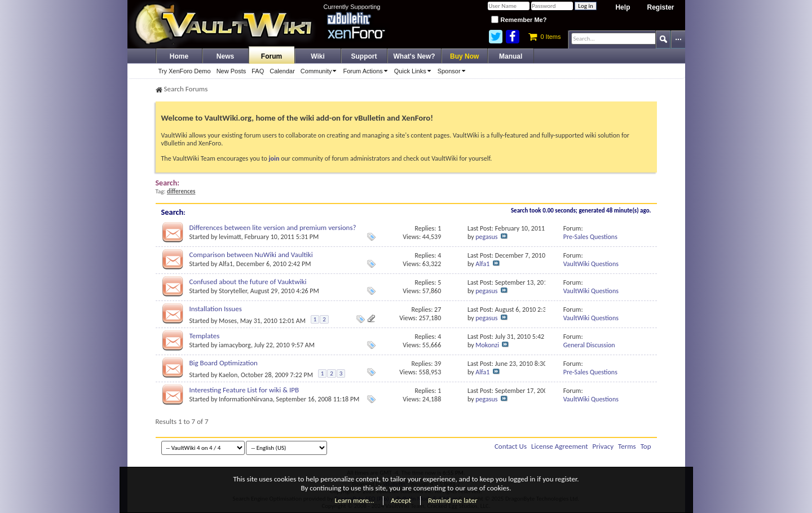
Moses (228, 321)
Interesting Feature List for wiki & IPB (244, 390)
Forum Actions (367, 71)
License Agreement (560, 446)
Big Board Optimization (224, 363)
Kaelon (228, 375)
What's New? (414, 56)
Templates (205, 336)
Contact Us (511, 446)
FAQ (258, 71)
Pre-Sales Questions (590, 237)
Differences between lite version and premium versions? (273, 227)
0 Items (544, 37)
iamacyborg (235, 345)
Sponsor (453, 71)
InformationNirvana (246, 399)
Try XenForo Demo (185, 71)
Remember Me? (519, 20)
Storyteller (233, 291)
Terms (627, 446)
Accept (401, 500)
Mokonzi (487, 345)
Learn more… (355, 500)
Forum (272, 56)
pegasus (486, 237)
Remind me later (453, 500)
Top (646, 446)
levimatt (230, 237)
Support (364, 56)
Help (623, 7)
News (225, 56)
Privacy (603, 446)
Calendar (282, 71)
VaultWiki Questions (591, 264)
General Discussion (589, 345)
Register (660, 7)
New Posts (231, 71)
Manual (511, 56)
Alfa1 (226, 264)
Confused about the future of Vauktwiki (248, 282)
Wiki (318, 56)
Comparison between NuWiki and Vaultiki (251, 255)
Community (321, 71)
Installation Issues (216, 309)
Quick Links (414, 71)
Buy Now (464, 56)
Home (179, 56)
